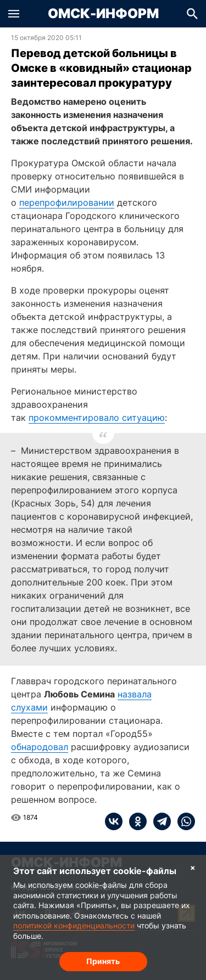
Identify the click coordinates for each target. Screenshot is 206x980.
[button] (14, 14)
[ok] (135, 821)
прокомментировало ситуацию (97, 418)
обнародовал (40, 747)
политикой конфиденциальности (74, 925)
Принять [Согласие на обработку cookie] (103, 961)
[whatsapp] (183, 821)
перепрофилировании (67, 202)
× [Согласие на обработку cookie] (193, 867)
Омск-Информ (103, 14)
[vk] (114, 821)
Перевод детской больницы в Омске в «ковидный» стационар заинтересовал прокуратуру (101, 68)
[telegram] (159, 821)
